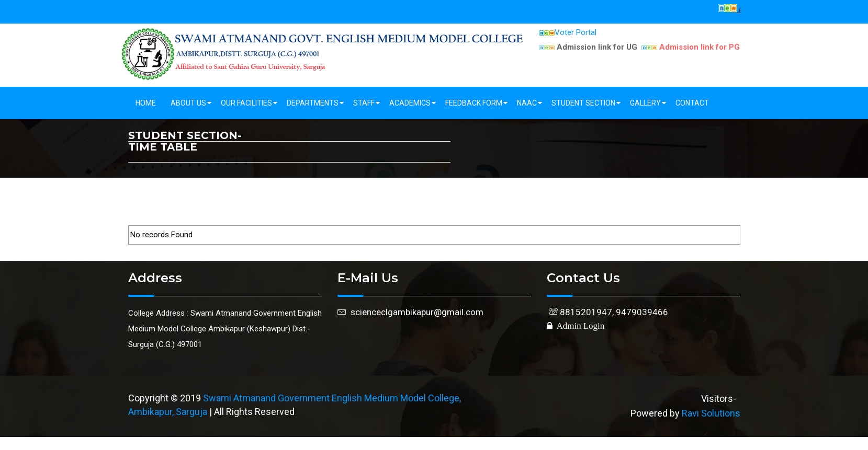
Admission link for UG (588, 47)
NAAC (527, 103)
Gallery (645, 103)
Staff (364, 103)
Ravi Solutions (711, 413)
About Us (188, 103)
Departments (313, 103)
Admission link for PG (691, 47)
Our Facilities (246, 103)
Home (146, 103)
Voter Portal (568, 32)
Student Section (583, 103)
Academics (410, 103)
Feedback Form (474, 103)
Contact (692, 103)
